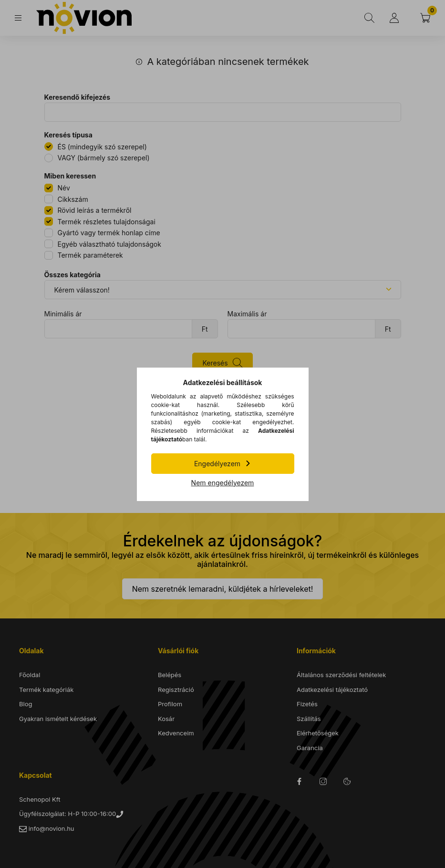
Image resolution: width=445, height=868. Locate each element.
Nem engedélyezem (223, 483)
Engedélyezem (217, 464)
